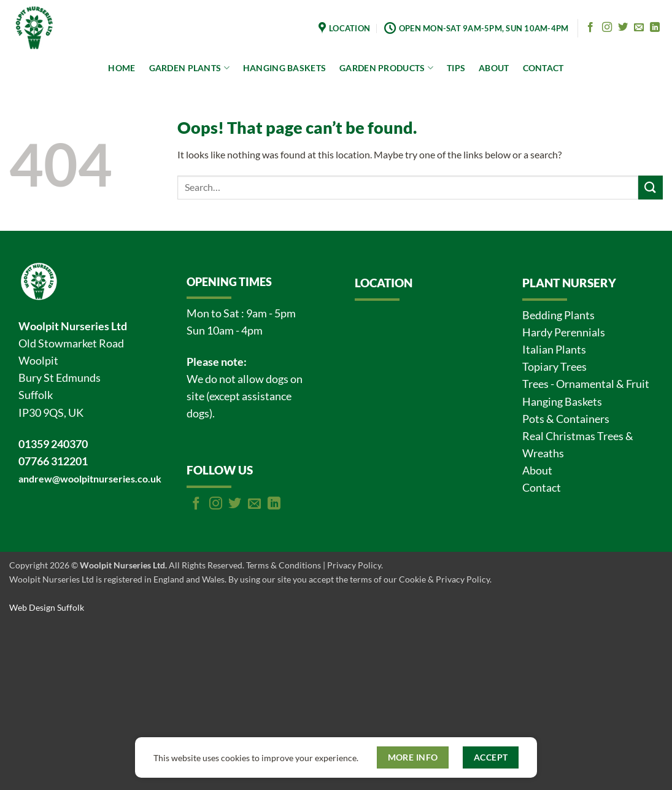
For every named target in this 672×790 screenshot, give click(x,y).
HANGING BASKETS (284, 68)
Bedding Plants (558, 315)
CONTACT (543, 68)
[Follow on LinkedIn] (655, 28)
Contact (542, 488)
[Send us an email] (639, 28)
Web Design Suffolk (47, 607)
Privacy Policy (354, 565)
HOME (122, 68)
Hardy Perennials (564, 332)
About (537, 471)
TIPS (456, 68)
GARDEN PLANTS (189, 68)
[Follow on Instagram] (607, 28)
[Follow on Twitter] (623, 28)
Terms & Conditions (284, 565)
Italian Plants (554, 350)
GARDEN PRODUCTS (386, 68)
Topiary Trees (554, 367)
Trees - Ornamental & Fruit (586, 384)
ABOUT (494, 68)
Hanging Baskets (562, 402)
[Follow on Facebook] (590, 28)
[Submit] (651, 188)
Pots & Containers (566, 419)
